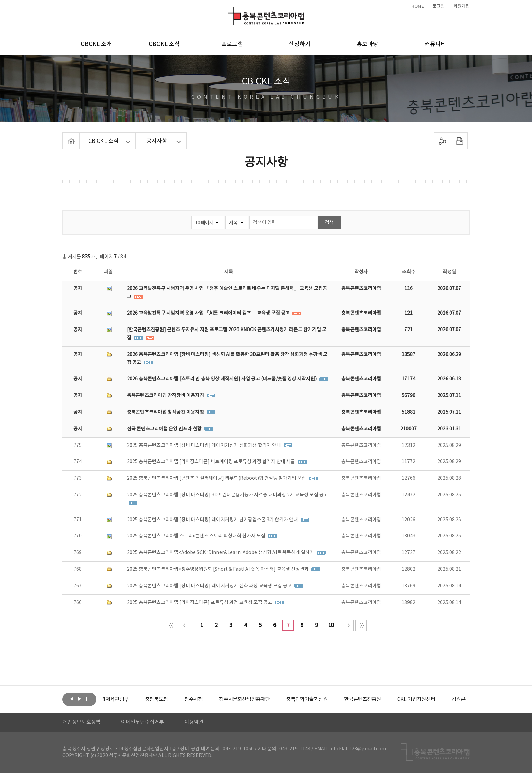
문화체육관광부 (129, 699)
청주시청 (213, 699)
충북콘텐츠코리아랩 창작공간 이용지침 (166, 412)
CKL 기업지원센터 (447, 699)
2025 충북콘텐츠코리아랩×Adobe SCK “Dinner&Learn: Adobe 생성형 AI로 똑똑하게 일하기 (221, 553)
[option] (129, 699)
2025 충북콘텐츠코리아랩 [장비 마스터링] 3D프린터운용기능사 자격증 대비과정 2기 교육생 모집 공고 (227, 495)
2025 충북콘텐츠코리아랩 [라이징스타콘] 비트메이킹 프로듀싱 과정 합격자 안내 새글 (212, 462)
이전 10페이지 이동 (185, 625)
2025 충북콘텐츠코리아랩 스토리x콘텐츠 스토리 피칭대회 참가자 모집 (197, 536)
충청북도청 (175, 699)
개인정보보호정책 (83, 723)
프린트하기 (459, 141)
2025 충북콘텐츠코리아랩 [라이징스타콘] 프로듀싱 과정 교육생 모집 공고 (200, 603)
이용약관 (201, 723)
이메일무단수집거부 (147, 723)
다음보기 (79, 699)
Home (64, 136)
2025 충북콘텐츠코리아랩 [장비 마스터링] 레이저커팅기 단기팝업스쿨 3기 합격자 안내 (213, 520)
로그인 (439, 6)
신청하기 (300, 44)
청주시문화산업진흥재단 (267, 699)
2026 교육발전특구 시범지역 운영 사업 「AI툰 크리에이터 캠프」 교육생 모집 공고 (209, 313)
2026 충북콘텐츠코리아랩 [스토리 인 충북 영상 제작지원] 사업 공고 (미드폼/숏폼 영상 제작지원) (222, 379)
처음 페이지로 (171, 625)
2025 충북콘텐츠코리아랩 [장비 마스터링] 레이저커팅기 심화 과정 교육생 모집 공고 (210, 586)
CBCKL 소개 (96, 44)
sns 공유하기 (443, 141)
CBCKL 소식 (164, 44)
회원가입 (461, 6)
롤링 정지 (87, 699)
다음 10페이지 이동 (348, 625)
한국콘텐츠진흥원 (391, 699)
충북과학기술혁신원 (332, 699)
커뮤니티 (435, 44)
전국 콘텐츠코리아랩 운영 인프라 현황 (165, 429)
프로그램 (232, 44)
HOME (418, 6)
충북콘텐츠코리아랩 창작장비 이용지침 (166, 396)
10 (331, 625)
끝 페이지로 (361, 625)
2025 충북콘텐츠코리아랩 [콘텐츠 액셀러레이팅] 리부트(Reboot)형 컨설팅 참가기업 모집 (217, 478)
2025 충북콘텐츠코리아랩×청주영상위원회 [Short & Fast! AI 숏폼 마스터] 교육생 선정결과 (218, 569)
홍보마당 (367, 44)
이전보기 (72, 699)
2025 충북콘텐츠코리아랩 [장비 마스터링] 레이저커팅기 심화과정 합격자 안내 (204, 446)
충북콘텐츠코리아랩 (230, 11)
